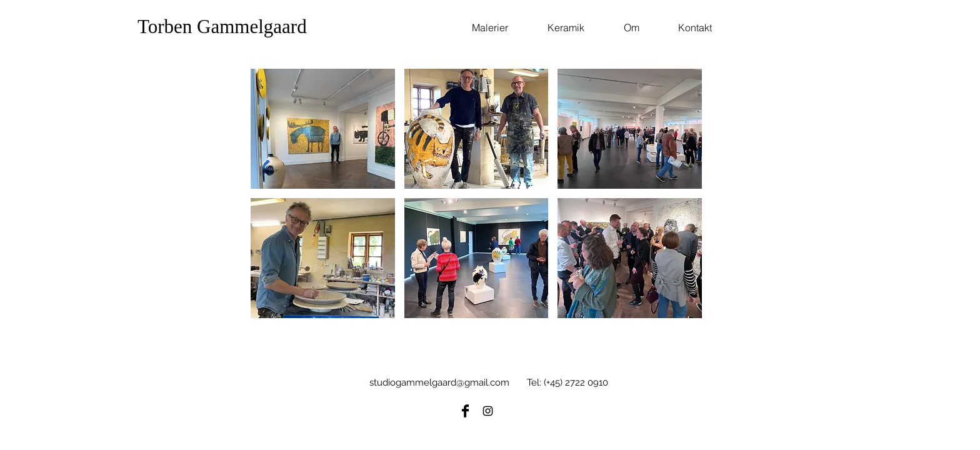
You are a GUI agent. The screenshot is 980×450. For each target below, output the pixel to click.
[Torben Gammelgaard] (251, 27)
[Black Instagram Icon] (488, 411)
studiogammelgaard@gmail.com (439, 382)
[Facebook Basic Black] (465, 411)
